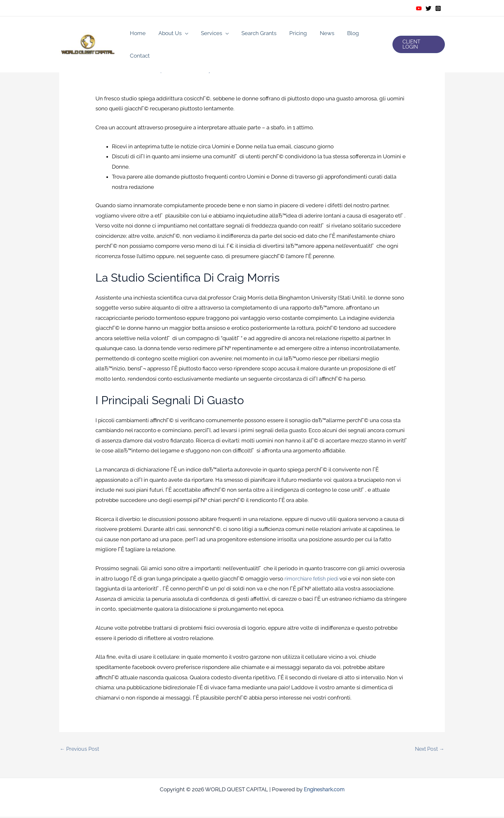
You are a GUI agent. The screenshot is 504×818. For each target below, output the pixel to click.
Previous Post (80, 749)
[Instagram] (438, 8)
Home (138, 34)
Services (208, 34)
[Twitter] (428, 8)
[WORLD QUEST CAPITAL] (88, 33)
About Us (168, 34)
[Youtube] (419, 8)
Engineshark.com (324, 791)
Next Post (428, 749)
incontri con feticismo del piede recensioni (153, 70)
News (317, 34)
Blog (342, 34)
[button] (418, 34)
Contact (368, 34)
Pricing (290, 34)
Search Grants (253, 34)
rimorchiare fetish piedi (314, 579)
